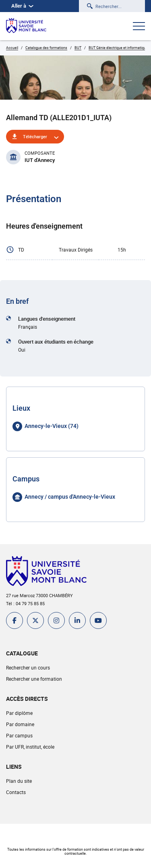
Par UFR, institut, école (30, 747)
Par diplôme (19, 713)
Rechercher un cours (28, 667)
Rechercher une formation (34, 679)
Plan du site (19, 781)
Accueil (12, 48)
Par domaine (20, 724)
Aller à (22, 6)
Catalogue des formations (46, 48)
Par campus (19, 735)
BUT (78, 48)
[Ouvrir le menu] (139, 27)
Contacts (16, 792)
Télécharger (35, 136)
